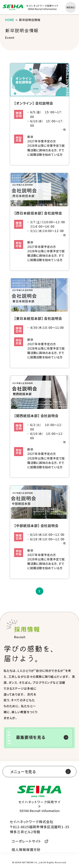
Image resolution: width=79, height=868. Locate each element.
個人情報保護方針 (26, 850)
